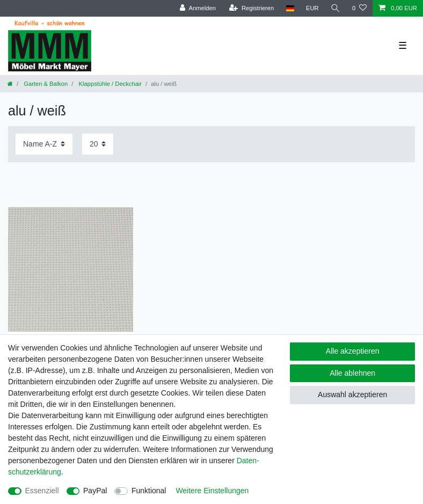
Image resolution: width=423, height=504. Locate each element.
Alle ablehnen (352, 373)
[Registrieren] (251, 8)
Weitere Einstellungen (212, 491)
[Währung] (312, 8)
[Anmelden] (198, 8)
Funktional (149, 491)
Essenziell (42, 491)
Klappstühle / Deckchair (109, 84)
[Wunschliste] (359, 8)
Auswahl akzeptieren (352, 395)
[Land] (290, 8)
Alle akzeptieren (353, 351)
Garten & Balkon (45, 84)
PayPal (95, 491)
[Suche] (336, 8)
